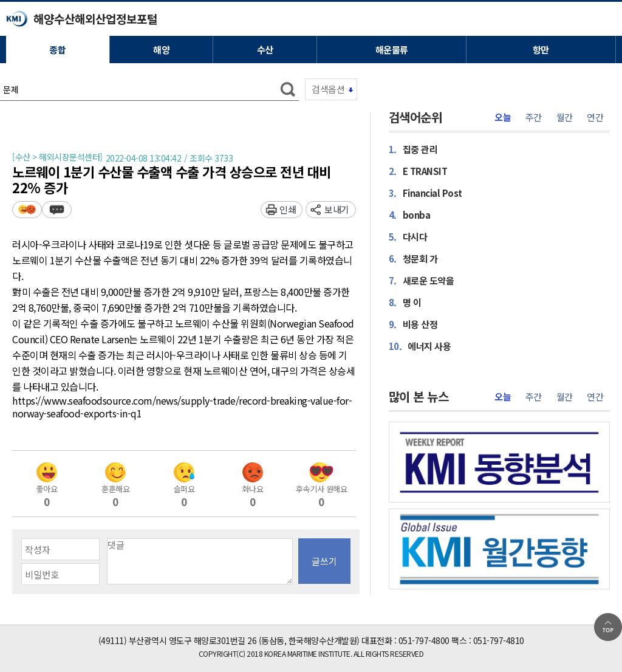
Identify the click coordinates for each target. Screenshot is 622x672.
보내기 (337, 209)
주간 (534, 117)
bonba (410, 214)
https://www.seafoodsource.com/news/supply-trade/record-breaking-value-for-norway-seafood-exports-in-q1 (182, 407)
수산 (265, 50)
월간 (565, 117)
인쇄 (288, 209)
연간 (595, 117)
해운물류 (392, 50)
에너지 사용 (420, 346)
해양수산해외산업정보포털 (95, 19)
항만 (541, 50)
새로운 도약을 (422, 280)
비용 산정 (413, 324)
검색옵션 (328, 89)
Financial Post (425, 193)
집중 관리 (413, 149)
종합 (57, 50)
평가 (27, 209)
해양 (161, 50)
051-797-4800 (424, 640)
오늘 (503, 117)
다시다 (408, 236)
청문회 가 (413, 258)
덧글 (57, 209)
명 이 (405, 302)
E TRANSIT (418, 171)
